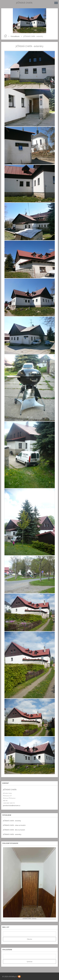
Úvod (5, 36)
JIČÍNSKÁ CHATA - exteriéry (12, 834)
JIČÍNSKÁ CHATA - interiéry (12, 821)
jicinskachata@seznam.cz (12, 805)
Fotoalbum (15, 36)
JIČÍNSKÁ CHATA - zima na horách (14, 825)
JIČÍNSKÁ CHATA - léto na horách (14, 830)
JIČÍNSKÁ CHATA (24, 3)
